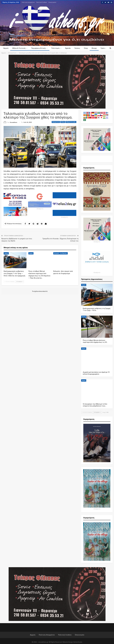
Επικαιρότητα (56, 122)
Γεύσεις (79, 48)
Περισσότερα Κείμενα (94, 48)
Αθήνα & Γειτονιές (71, 122)
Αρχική (6, 48)
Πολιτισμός (56, 48)
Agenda (69, 48)
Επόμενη (20, 282)
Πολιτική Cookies (42, 2)
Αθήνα (63, 122)
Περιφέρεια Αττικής (39, 48)
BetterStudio (78, 642)
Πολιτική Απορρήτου (28, 2)
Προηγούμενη (9, 282)
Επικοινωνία (52, 2)
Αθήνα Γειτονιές (19, 48)
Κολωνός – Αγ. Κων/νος (60, 253)
